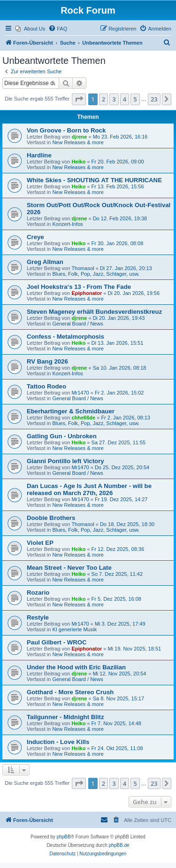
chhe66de (83, 418)
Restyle (38, 617)
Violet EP (40, 543)
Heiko (78, 162)
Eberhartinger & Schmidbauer (71, 411)
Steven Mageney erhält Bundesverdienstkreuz (94, 312)
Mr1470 (80, 393)
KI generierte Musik (74, 629)
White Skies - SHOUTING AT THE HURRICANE (94, 180)
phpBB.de (119, 845)
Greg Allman (45, 262)
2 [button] (103, 99)
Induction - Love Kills (58, 742)
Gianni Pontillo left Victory (65, 461)
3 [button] (114, 99)
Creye (35, 237)
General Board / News (77, 324)
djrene (79, 137)
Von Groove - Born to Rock (66, 130)
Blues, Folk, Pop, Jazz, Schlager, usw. (96, 274)
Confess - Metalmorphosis (65, 337)
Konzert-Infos (67, 224)
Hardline (39, 155)
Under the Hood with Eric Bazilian (76, 667)
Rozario (38, 593)
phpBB (64, 837)
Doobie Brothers (51, 518)
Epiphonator (87, 293)
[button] (79, 99)
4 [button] (125, 99)
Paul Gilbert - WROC (57, 642)
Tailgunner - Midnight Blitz (65, 717)
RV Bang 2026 (47, 361)
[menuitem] (30, 29)
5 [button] (135, 99)
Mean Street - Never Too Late (69, 568)
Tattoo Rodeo (46, 386)
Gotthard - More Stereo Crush (70, 692)
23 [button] (154, 99)
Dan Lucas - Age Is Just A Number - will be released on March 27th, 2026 (89, 489)
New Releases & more (78, 142)
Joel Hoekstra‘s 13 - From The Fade (79, 287)
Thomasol (83, 268)
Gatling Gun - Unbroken (62, 436)
